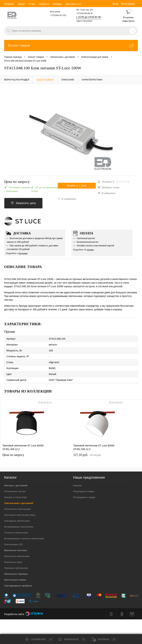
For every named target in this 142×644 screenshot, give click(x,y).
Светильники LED (13, 544)
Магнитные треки (13, 562)
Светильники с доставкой (19, 503)
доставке (23, 253)
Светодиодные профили (18, 586)
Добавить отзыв (108, 187)
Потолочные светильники (17, 509)
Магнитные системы (16, 550)
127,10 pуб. (87, 455)
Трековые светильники (16, 568)
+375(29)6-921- (57, 15)
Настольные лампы (15, 580)
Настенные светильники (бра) (20, 515)
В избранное (107, 193)
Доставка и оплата (76, 4)
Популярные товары (84, 491)
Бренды (57, 4)
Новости (44, 4)
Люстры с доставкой (16, 485)
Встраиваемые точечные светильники (24, 539)
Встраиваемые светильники (19, 527)
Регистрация (128, 4)
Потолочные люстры (15, 491)
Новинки (9, 4)
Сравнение (39, 639)
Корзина (104, 639)
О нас (32, 4)
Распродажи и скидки (84, 497)
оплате (90, 250)
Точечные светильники (16, 533)
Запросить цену (23, 203)
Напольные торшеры (16, 574)
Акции (21, 4)
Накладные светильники (17, 521)
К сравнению (67, 199)
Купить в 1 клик (77, 186)
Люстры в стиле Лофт (16, 497)
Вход (116, 4)
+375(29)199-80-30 (84, 13)
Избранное (72, 639)
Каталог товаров (71, 46)
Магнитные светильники (17, 556)
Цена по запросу (17, 182)
